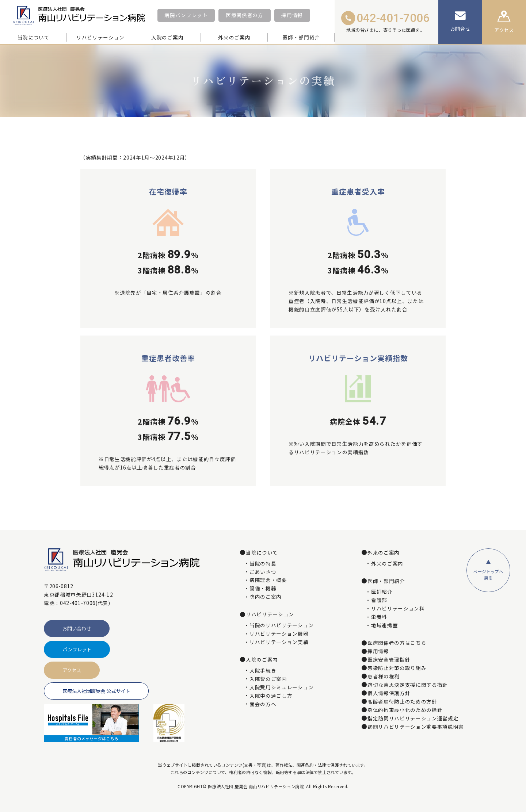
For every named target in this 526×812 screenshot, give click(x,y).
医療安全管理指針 (389, 660)
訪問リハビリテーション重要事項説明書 (416, 727)
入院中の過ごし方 (271, 696)
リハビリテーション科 (398, 609)
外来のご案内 (387, 564)
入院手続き (263, 671)
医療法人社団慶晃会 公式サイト (96, 691)
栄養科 (379, 617)
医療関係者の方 (245, 15)
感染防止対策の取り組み (397, 668)
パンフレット (77, 649)
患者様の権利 (384, 677)
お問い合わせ (77, 629)
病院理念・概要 (268, 580)
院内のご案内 (266, 597)
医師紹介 (382, 592)
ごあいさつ (263, 572)
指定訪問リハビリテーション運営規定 (413, 719)
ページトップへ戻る (488, 574)
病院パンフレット (186, 15)
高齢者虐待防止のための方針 (402, 702)
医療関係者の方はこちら (397, 643)
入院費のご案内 (268, 679)
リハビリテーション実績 (279, 642)
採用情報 (292, 15)
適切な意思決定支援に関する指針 (408, 685)
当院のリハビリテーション (282, 625)
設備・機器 (263, 589)
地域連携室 (384, 625)
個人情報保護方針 (389, 693)
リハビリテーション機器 (279, 634)
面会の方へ (263, 704)
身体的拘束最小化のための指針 (405, 710)
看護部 (379, 600)
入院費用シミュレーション (282, 687)
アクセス (72, 670)
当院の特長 (263, 564)
